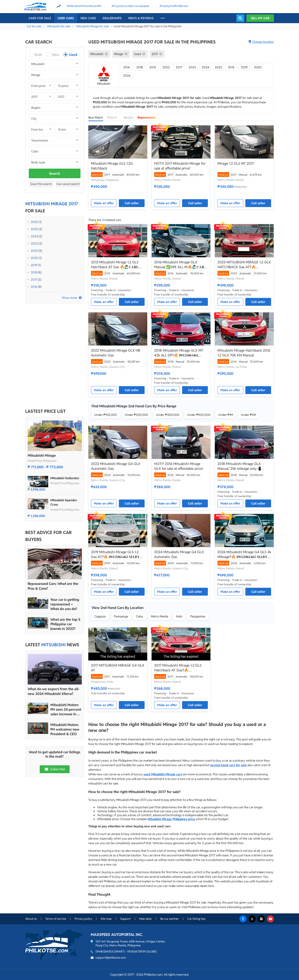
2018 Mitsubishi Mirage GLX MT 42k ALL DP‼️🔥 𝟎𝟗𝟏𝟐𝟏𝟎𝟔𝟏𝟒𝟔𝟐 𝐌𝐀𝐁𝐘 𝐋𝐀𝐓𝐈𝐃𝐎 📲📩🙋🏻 (179, 353)
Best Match (96, 118)
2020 (34, 258)
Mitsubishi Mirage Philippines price (171, 819)
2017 (34, 280)
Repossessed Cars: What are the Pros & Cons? (53, 586)
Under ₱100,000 (106, 415)
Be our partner (170, 919)
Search (55, 174)
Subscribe (55, 769)
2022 (34, 251)
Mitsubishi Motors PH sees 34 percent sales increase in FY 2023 (66, 710)
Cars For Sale (40, 18)
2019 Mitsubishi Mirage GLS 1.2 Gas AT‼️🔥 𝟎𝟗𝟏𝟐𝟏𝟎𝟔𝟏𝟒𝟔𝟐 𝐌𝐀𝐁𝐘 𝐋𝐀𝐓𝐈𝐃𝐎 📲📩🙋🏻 (115, 555)
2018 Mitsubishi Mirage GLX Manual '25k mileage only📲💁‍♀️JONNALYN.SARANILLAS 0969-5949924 (239, 466)
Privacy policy (83, 919)
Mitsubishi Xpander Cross (64, 502)
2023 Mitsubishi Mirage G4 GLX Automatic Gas (116, 466)
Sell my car (260, 18)
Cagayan (100, 616)
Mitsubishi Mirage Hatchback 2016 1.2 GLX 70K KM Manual (244, 353)
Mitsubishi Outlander (65, 478)
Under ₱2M (248, 415)
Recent (128, 118)
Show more (69, 298)
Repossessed (146, 118)
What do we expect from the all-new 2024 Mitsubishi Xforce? (54, 691)
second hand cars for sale (228, 765)
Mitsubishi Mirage (42, 455)
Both (38, 55)
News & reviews (141, 18)
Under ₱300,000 (168, 415)
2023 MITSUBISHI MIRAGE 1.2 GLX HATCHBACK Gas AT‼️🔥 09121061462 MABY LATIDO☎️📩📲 (244, 265)
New (56, 55)
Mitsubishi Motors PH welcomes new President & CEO (65, 729)
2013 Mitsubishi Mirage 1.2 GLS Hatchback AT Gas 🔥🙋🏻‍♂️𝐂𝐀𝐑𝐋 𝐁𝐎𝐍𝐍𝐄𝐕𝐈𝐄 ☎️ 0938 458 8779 (115, 265)
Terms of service (56, 919)
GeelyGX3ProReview (175, 6)
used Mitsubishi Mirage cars (163, 774)
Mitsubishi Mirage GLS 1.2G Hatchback (112, 166)
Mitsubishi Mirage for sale (93, 26)
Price (113, 118)
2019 (34, 265)
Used (73, 55)
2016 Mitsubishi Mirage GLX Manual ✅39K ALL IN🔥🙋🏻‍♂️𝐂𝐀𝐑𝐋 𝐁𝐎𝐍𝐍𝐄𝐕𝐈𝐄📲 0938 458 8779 (180, 265)
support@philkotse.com (111, 958)
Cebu (139, 616)
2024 (34, 236)
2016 (34, 287)
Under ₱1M (226, 415)
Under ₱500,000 (199, 415)
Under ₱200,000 (136, 415)
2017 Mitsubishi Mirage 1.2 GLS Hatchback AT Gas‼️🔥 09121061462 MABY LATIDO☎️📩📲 (180, 668)
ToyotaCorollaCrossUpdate (132, 6)
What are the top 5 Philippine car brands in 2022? (65, 624)
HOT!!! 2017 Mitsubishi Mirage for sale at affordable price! (180, 166)
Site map (106, 919)
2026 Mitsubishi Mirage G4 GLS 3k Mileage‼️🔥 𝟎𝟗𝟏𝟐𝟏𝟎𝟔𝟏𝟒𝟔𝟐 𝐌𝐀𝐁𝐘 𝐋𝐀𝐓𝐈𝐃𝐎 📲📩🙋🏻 (244, 555)
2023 (34, 244)
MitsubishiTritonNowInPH (85, 6)
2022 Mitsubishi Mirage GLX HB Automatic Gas (116, 353)
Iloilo (179, 616)
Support (125, 919)
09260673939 (136, 951)
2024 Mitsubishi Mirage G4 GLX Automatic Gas (179, 554)
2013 (153, 67)
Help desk (145, 919)
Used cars (66, 18)
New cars (88, 18)
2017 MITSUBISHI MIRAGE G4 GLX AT (118, 668)
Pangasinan (198, 616)
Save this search (41, 184)
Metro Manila (160, 616)
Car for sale (34, 26)
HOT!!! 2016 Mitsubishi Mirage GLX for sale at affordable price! (179, 466)
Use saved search (68, 184)
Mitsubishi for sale (59, 26)
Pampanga (121, 616)
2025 (34, 229)
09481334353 (104, 951)
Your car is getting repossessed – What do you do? (65, 604)
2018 (34, 272)
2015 (231, 67)
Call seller (132, 203)
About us (31, 919)
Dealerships (112, 18)
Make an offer (104, 203)
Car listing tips (196, 919)
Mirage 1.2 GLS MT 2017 (236, 163)
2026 (34, 222)
